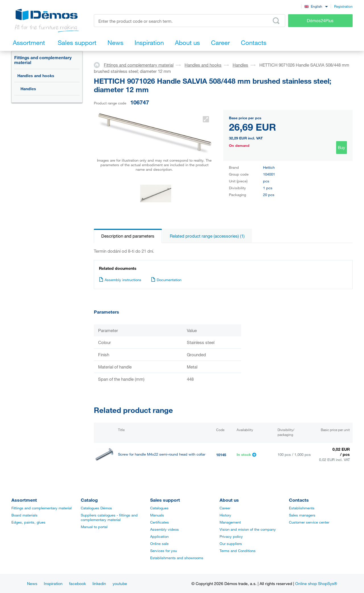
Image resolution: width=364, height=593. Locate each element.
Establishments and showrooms (177, 558)
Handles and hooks (36, 76)
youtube (120, 583)
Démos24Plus (320, 20)
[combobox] (316, 6)
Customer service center (309, 522)
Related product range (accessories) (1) (207, 236)
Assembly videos (165, 529)
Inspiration (53, 583)
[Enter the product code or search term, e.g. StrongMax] (190, 21)
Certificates (160, 522)
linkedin (99, 583)
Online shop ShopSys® (316, 583)
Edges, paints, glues (28, 522)
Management (230, 522)
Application (159, 536)
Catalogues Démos (96, 508)
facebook (77, 583)
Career (225, 508)
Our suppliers (231, 543)
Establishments (302, 508)
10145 (221, 455)
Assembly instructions (120, 280)
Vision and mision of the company (248, 529)
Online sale (159, 543)
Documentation (166, 280)
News (32, 583)
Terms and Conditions (238, 551)
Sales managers (302, 515)
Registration (343, 6)
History (225, 515)
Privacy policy (231, 536)
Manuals (157, 515)
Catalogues (159, 508)
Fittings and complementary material (43, 60)
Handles (28, 89)
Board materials (24, 515)
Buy (342, 147)
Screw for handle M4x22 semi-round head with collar (162, 454)
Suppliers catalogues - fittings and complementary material (109, 517)
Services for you (164, 551)
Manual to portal (94, 527)
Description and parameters (128, 236)
